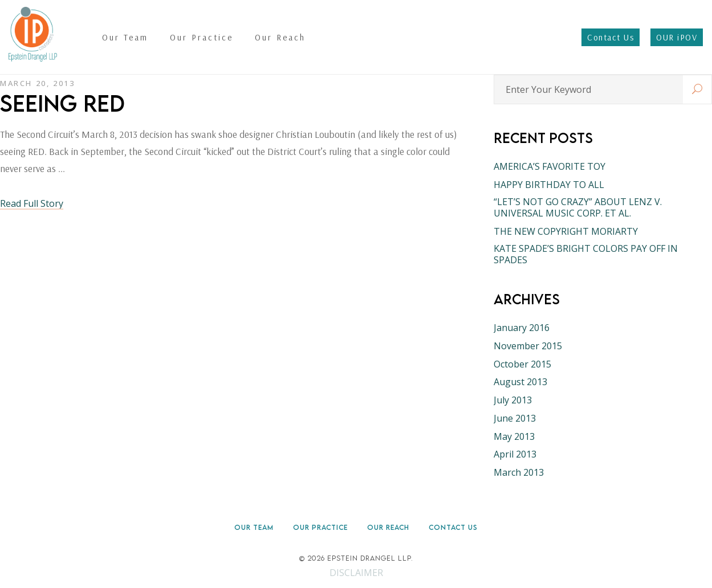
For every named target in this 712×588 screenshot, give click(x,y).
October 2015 (522, 364)
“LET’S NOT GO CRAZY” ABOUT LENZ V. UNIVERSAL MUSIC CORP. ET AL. (578, 207)
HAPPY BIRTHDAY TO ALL (549, 185)
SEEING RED (62, 103)
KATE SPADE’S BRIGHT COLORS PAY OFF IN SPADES (586, 254)
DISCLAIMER (356, 573)
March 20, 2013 (37, 83)
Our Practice (320, 527)
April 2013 (515, 454)
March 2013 (519, 472)
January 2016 (522, 328)
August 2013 (520, 382)
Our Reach (388, 527)
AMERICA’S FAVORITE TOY (550, 166)
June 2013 (515, 418)
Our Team (254, 527)
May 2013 (514, 436)
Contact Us (453, 527)
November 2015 (528, 346)
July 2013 (513, 400)
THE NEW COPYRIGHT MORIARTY (566, 231)
